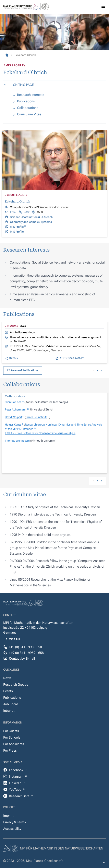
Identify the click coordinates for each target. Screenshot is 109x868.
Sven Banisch (13, 402)
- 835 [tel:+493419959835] (27, 212)
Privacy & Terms (15, 822)
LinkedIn (16, 783)
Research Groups (16, 685)
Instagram (17, 777)
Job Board (11, 704)
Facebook (16, 770)
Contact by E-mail (22, 658)
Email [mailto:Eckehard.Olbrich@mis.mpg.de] (14, 212)
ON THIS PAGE (19, 85)
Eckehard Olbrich (17, 201)
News (7, 678)
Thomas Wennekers (17, 441)
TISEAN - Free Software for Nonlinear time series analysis (40, 433)
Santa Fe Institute (37, 417)
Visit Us (14, 639)
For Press (10, 750)
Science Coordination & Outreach (31, 217)
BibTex (14, 358)
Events (8, 691)
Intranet (9, 711)
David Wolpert (13, 417)
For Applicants (14, 744)
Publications (12, 698)
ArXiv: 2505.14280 (71, 358)
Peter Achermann (16, 409)
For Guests (11, 731)
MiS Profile (17, 227)
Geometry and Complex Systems (31, 222)
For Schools (12, 737)
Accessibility (12, 829)
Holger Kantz (13, 425)
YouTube (16, 790)
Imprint (8, 816)
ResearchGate (20, 796)
